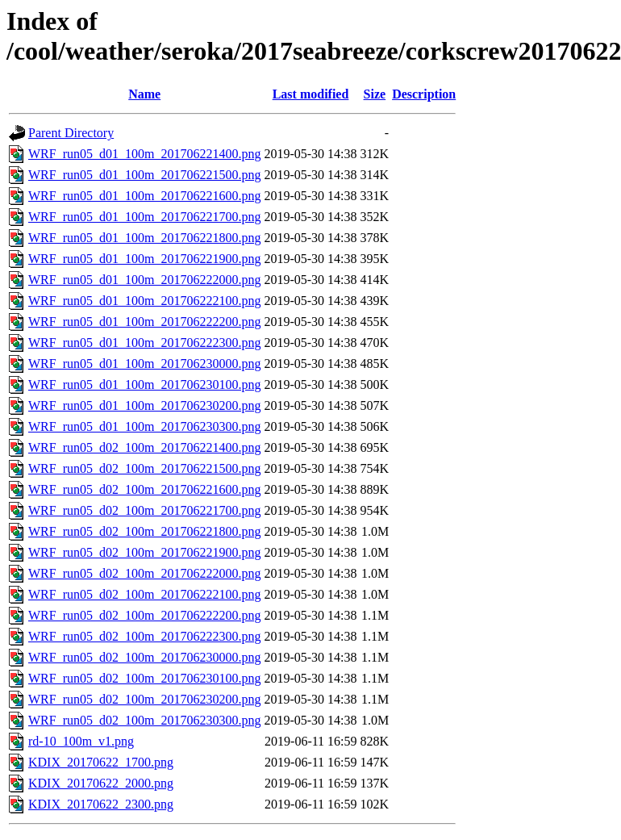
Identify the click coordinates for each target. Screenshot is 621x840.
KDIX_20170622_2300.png (101, 804)
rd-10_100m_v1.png (81, 741)
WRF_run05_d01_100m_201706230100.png (144, 384)
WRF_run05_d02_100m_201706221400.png (144, 447)
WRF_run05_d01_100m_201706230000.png (144, 364)
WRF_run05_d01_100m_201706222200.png (144, 322)
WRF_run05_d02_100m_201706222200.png (144, 615)
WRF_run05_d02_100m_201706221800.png (144, 531)
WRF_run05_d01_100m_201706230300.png (144, 426)
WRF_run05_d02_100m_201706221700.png (144, 510)
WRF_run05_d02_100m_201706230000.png (144, 657)
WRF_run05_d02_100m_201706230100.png (144, 678)
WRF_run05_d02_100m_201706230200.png (144, 699)
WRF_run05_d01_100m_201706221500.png (144, 175)
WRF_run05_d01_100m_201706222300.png (144, 343)
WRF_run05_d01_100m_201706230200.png (144, 405)
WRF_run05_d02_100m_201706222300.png (144, 636)
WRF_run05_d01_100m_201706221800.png (144, 238)
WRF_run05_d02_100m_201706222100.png (144, 594)
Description (424, 94)
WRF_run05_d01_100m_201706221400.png (144, 154)
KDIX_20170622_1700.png (101, 762)
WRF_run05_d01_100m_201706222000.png (144, 280)
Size (375, 94)
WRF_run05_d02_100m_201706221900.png (144, 552)
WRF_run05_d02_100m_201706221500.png (144, 468)
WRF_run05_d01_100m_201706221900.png (144, 259)
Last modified (311, 94)
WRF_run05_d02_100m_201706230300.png (144, 720)
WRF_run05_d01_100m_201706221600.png (144, 196)
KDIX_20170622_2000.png (101, 783)
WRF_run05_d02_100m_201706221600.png (144, 489)
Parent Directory (71, 133)
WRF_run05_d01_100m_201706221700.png (144, 217)
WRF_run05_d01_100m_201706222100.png (144, 301)
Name (144, 94)
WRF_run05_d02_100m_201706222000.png (144, 573)
